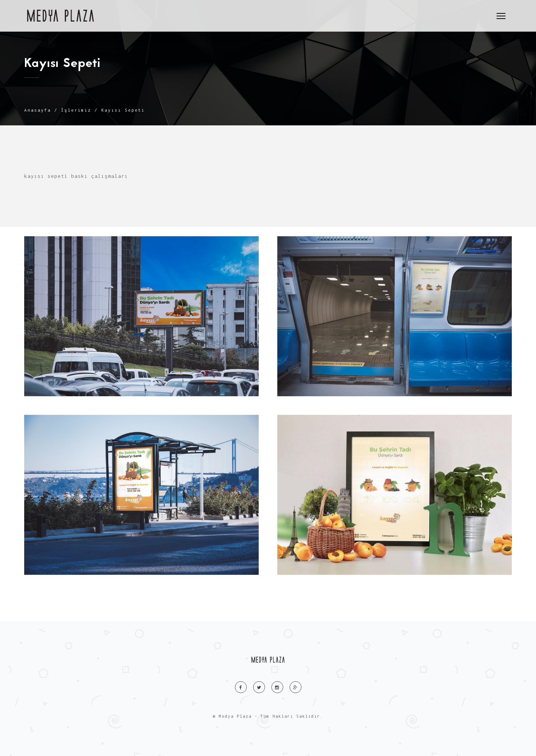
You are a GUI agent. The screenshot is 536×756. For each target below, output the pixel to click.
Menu (503, 13)
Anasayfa (38, 110)
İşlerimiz (76, 110)
